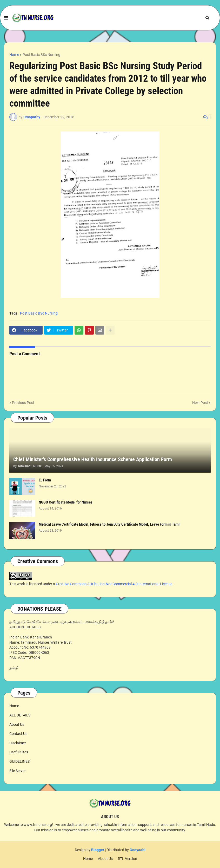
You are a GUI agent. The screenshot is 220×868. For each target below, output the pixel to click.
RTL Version (128, 859)
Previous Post (23, 403)
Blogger (98, 850)
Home (14, 55)
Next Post (200, 403)
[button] (6, 18)
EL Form (45, 480)
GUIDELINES (19, 761)
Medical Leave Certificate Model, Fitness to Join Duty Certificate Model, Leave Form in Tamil (110, 524)
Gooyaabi (138, 850)
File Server (18, 771)
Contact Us (18, 734)
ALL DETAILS (20, 715)
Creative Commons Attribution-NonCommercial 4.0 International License (114, 584)
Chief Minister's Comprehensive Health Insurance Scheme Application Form (93, 459)
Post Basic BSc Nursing (41, 55)
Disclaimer (18, 743)
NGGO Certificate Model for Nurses (66, 502)
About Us (17, 725)
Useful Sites (19, 752)
